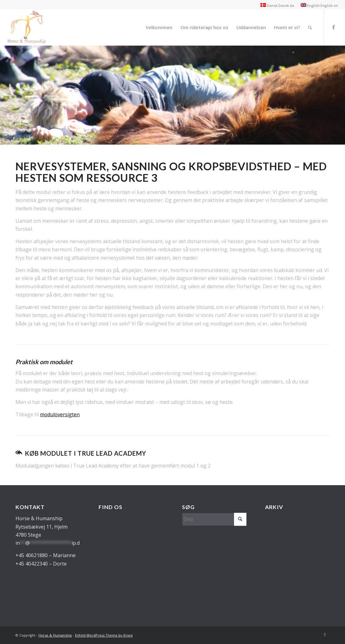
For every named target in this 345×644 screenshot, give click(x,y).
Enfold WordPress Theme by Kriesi (104, 635)
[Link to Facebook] (334, 27)
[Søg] (310, 27)
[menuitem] (159, 27)
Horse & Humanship (55, 635)
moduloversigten (60, 414)
